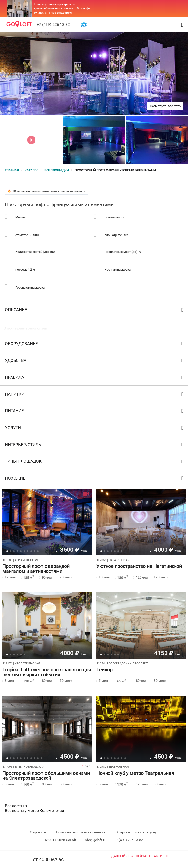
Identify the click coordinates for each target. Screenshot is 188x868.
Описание (95, 311)
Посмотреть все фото (165, 106)
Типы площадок (95, 462)
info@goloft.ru (95, 840)
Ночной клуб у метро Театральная (135, 773)
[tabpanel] (47, 522)
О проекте (38, 832)
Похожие (95, 479)
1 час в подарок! (60, 13)
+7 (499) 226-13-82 (53, 24)
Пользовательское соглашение (81, 832)
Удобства (95, 362)
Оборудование (95, 345)
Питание (95, 412)
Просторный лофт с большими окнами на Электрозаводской (46, 776)
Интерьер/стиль (95, 446)
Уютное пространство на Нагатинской (139, 566)
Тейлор (105, 670)
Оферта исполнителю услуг (137, 832)
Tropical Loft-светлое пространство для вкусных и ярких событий (47, 672)
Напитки (95, 395)
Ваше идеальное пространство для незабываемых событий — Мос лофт (62, 6)
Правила (95, 378)
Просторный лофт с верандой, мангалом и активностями (36, 569)
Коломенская (52, 811)
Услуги (95, 429)
